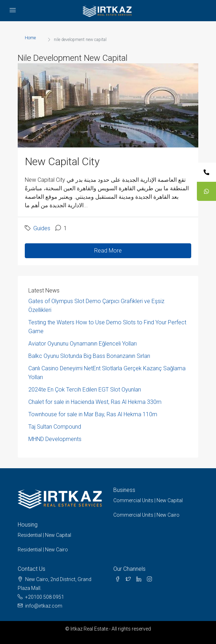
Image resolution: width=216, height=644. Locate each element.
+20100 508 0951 (45, 597)
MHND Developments (55, 439)
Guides (42, 228)
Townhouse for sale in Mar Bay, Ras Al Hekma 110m (93, 414)
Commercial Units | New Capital (148, 500)
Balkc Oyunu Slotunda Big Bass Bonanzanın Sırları (89, 356)
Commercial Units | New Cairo (146, 515)
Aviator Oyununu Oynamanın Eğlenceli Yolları (83, 344)
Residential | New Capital (44, 535)
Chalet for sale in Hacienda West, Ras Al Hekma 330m (95, 402)
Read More (108, 251)
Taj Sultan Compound (55, 427)
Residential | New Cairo (43, 550)
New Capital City (62, 161)
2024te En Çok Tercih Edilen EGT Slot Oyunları (85, 390)
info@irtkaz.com (44, 606)
